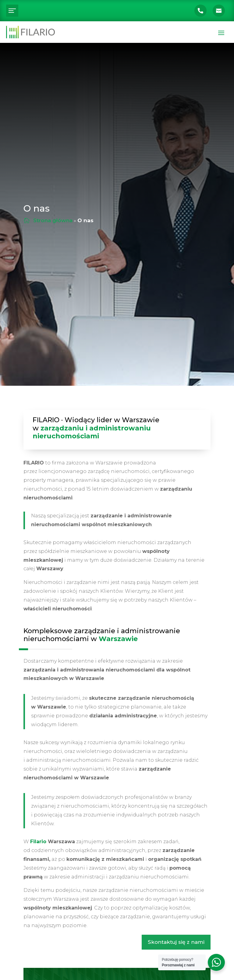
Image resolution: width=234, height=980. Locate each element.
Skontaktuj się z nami (176, 942)
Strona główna (53, 220)
